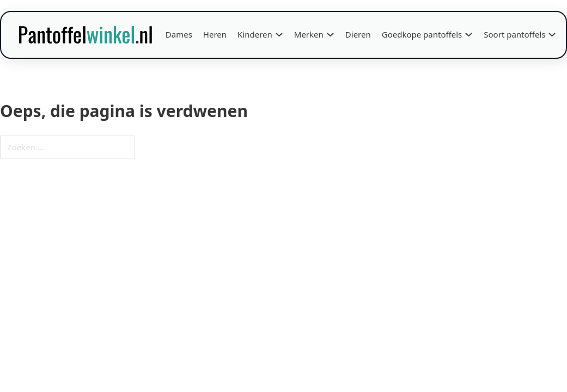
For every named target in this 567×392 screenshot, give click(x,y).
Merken (309, 34)
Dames (179, 34)
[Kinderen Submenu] (279, 35)
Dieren (358, 34)
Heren (215, 34)
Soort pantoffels (514, 34)
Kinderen (255, 34)
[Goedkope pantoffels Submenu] (469, 35)
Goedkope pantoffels (422, 34)
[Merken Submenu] (330, 35)
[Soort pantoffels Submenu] (552, 35)
